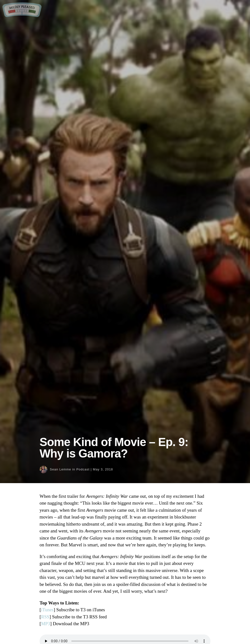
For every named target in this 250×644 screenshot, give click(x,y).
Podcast (83, 469)
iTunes (47, 610)
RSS (45, 617)
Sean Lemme (60, 469)
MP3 (46, 624)
